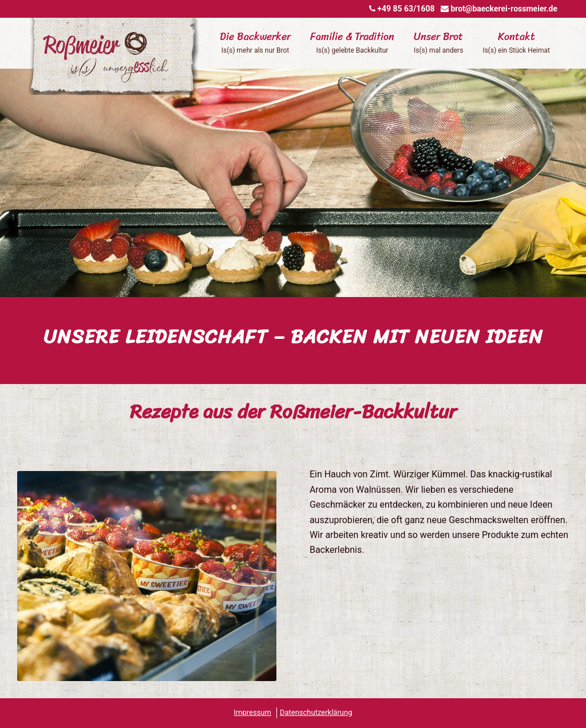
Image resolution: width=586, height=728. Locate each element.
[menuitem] (255, 56)
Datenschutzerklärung (316, 712)
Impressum (253, 712)
